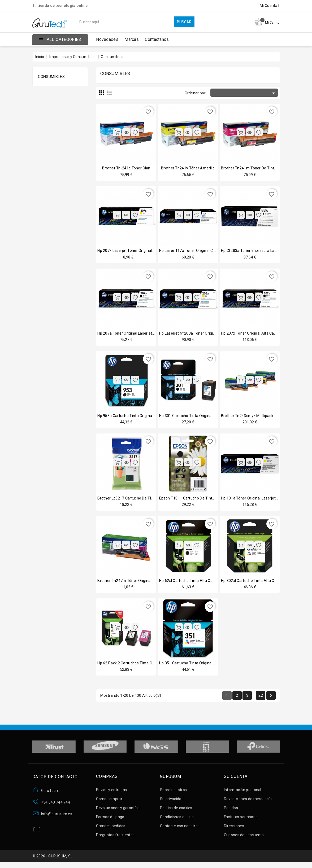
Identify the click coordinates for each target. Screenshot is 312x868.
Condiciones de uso (177, 821)
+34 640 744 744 (56, 806)
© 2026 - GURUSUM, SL (53, 861)
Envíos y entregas (111, 794)
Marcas (132, 39)
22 (261, 699)
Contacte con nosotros (180, 830)
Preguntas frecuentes (115, 839)
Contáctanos (157, 39)
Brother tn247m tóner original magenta (133, 583)
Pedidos (231, 812)
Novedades (107, 39)
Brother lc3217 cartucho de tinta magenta (135, 500)
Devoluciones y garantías (118, 812)
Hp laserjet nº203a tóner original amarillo (197, 334)
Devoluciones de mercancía (248, 803)
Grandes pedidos (111, 830)
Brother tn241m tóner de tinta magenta (257, 168)
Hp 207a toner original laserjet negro (130, 334)
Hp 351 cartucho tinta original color (191, 666)
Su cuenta (236, 780)
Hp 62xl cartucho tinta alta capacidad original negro (206, 583)
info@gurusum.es (57, 818)
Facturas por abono (241, 821)
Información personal (243, 794)
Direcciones (234, 830)
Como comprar (109, 803)
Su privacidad (172, 803)
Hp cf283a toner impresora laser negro (256, 251)
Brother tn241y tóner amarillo (188, 168)
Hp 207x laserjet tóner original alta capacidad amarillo (146, 251)
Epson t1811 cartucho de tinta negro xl (195, 500)
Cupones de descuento (244, 839)
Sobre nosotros (173, 794)
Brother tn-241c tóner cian (126, 168)
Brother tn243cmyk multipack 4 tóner (254, 417)
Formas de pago (110, 821)
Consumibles (51, 77)
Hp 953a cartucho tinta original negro (131, 417)
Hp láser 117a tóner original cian (189, 251)
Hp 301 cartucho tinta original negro (192, 417)
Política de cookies (176, 812)
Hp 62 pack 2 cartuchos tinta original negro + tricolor (144, 666)
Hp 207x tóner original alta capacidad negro (260, 334)
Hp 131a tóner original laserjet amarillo (256, 500)
